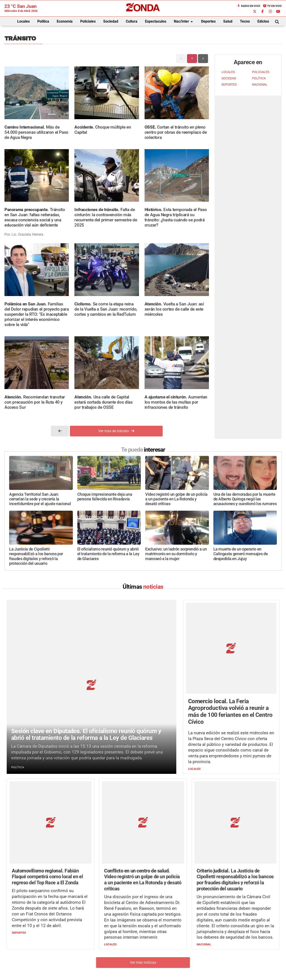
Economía (65, 21)
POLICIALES (261, 72)
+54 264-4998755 (174, 957)
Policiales (88, 21)
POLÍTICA (259, 78)
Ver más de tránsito (116, 431)
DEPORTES (229, 85)
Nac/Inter (184, 22)
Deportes (208, 21)
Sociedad (111, 21)
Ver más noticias (143, 884)
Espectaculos (156, 21)
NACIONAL (260, 85)
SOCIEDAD (229, 78)
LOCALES (228, 72)
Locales (23, 21)
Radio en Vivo (248, 6)
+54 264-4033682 (170, 952)
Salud (228, 21)
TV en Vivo (272, 6)
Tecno (245, 21)
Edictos (263, 21)
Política (43, 21)
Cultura (132, 21)
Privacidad (154, 966)
